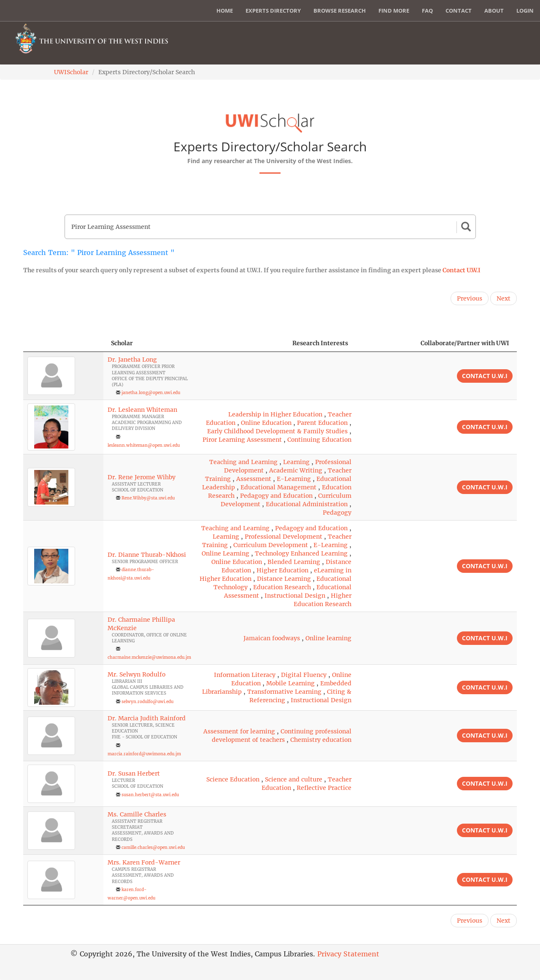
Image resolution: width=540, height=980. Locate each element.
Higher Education (282, 570)
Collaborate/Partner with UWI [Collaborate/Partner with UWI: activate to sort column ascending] (465, 343)
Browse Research (340, 11)
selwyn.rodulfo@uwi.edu (147, 702)
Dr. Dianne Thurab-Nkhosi (147, 555)
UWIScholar (71, 72)
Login (525, 11)
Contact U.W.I (462, 270)
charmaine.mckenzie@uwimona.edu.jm (149, 657)
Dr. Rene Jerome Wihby (142, 477)
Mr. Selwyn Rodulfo (136, 674)
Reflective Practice (324, 788)
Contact (459, 11)
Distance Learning (284, 579)
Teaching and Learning (243, 462)
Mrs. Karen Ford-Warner (144, 862)
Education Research (282, 587)
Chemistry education (321, 740)
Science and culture (294, 779)
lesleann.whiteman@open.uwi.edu (144, 445)
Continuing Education (319, 440)
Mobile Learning (290, 683)
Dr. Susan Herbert (134, 773)
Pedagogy (337, 513)
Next (504, 298)
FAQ (427, 11)
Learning (296, 462)
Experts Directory (273, 11)
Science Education (233, 779)
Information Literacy (245, 675)
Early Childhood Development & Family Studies (277, 431)
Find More (394, 11)
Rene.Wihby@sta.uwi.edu (148, 498)
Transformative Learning (284, 692)
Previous (470, 298)
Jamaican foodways (272, 638)
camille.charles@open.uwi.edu (153, 847)
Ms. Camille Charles (137, 814)
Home (225, 11)
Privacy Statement (348, 954)
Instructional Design (295, 596)
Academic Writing (296, 470)
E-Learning (294, 479)
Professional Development (283, 537)
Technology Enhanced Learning (301, 553)
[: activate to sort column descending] (63, 343)
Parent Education (322, 423)
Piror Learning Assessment (242, 440)
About (494, 11)
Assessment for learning (239, 731)
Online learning (328, 638)
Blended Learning (294, 562)
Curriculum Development (271, 545)
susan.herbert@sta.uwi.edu (150, 795)
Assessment (254, 479)
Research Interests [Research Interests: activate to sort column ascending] (320, 343)
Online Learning (225, 553)
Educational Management (278, 487)
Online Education (266, 423)
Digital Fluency (304, 675)
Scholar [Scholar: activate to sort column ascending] (122, 343)
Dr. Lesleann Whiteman (142, 410)
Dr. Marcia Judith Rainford (147, 718)
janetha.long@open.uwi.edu (151, 393)
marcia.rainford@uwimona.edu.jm (144, 754)
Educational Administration (307, 504)
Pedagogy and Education (276, 496)
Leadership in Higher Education (275, 414)
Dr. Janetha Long (132, 360)
